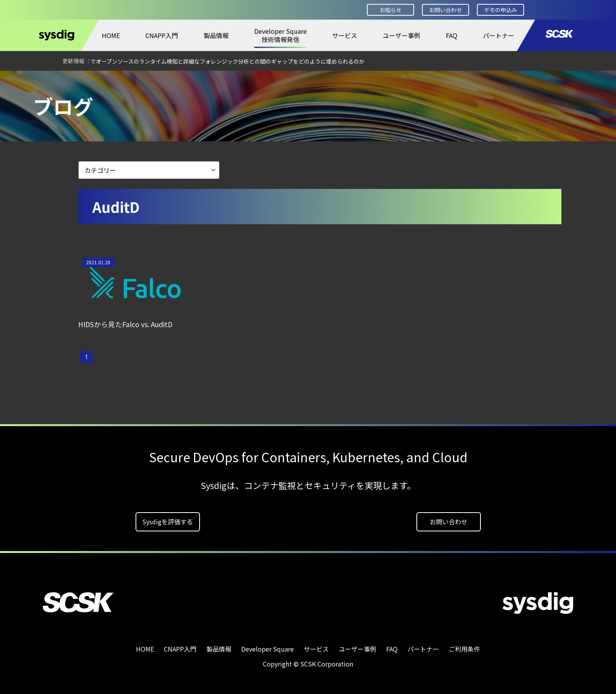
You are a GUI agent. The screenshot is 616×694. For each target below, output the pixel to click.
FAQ (452, 35)
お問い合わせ (445, 10)
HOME (111, 35)
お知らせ (390, 10)
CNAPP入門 (162, 35)
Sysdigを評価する (168, 519)
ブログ (113, 81)
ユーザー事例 (401, 35)
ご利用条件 (464, 646)
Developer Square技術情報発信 (280, 35)
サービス (345, 35)
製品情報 (216, 35)
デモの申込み (500, 10)
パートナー (499, 35)
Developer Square (65, 81)
